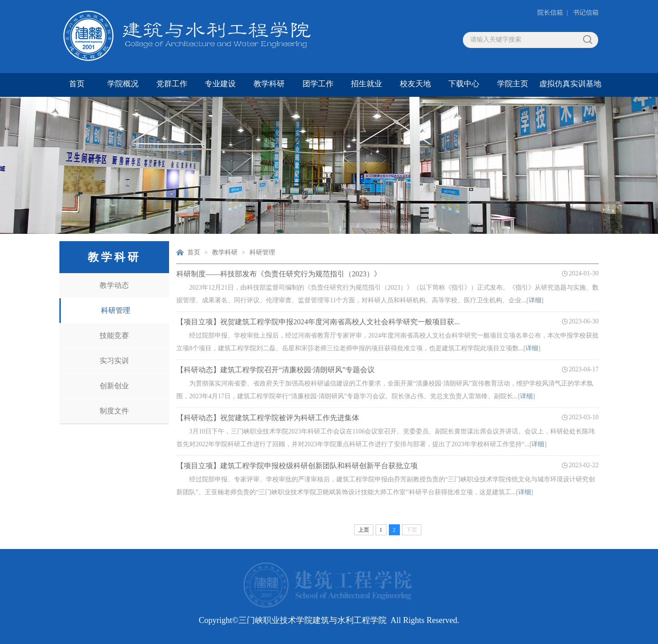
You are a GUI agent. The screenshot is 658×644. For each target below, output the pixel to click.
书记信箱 (586, 13)
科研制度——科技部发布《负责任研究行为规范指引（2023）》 (279, 274)
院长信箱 (550, 13)
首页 (194, 252)
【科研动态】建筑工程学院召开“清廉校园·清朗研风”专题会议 (276, 370)
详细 (535, 300)
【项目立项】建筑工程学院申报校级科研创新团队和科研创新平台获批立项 (297, 466)
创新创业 (114, 386)
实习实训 (114, 361)
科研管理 (116, 310)
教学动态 (114, 285)
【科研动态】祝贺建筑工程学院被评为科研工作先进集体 (268, 418)
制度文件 (114, 411)
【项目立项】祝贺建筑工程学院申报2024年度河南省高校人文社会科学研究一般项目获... (318, 322)
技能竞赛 (114, 335)
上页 (364, 530)
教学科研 (225, 252)
